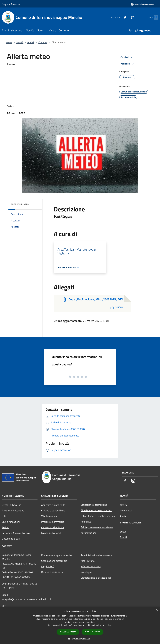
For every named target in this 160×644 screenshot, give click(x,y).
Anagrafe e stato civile (53, 505)
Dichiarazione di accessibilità (96, 578)
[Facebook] (119, 17)
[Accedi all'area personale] (142, 4)
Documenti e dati (11, 539)
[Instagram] (127, 17)
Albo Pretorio (88, 561)
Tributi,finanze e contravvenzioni (98, 516)
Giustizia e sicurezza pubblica (96, 510)
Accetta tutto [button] (68, 632)
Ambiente (86, 522)
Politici (5, 527)
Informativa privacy (91, 566)
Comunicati (126, 510)
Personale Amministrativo (16, 533)
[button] (80, 639)
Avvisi (31, 42)
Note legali (86, 572)
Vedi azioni (127, 64)
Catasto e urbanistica (52, 527)
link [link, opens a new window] (110, 625)
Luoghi (124, 532)
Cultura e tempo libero (53, 510)
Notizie (124, 505)
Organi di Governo (11, 505)
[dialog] (80, 625)
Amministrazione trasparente (96, 555)
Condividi (127, 57)
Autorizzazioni (88, 533)
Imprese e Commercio (53, 522)
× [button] (156, 610)
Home (9, 42)
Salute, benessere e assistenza (97, 527)
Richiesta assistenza (52, 572)
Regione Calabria (11, 4)
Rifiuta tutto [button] (93, 632)
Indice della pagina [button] (20, 204)
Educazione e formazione (94, 505)
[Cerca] (154, 17)
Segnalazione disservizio (54, 561)
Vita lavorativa (49, 516)
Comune (43, 42)
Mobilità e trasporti (51, 533)
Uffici (5, 516)
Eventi (123, 537)
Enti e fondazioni (11, 522)
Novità (20, 42)
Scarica (116, 307)
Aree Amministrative (13, 510)
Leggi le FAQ (48, 566)
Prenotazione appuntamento (56, 555)
